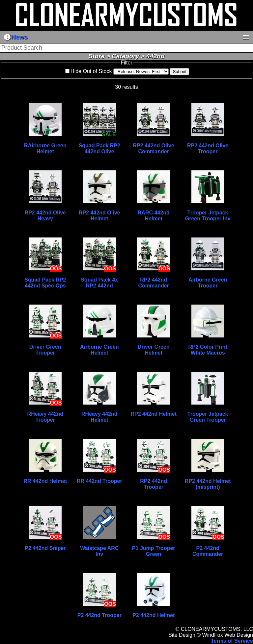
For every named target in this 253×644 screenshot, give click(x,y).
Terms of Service (232, 641)
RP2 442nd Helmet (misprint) (208, 484)
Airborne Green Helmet (99, 350)
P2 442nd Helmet (154, 615)
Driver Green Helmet (154, 350)
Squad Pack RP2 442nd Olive (99, 149)
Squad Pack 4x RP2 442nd (99, 283)
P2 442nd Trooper (99, 615)
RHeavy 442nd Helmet (99, 417)
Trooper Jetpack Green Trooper (208, 417)
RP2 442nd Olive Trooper (208, 149)
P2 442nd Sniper (45, 548)
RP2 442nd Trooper (154, 484)
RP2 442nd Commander (154, 283)
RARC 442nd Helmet (154, 216)
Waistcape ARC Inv (99, 551)
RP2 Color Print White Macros (208, 350)
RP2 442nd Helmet (154, 414)
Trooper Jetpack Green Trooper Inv (208, 216)
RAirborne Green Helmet (45, 149)
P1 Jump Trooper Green (154, 551)
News (15, 37)
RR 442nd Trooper (99, 481)
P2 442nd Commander (208, 551)
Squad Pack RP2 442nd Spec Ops (45, 283)
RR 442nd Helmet (45, 481)
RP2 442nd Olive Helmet (99, 216)
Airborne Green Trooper (208, 283)
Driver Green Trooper (45, 350)
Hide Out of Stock (91, 71)
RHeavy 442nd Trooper (45, 417)
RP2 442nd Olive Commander (154, 149)
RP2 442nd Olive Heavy (45, 216)
